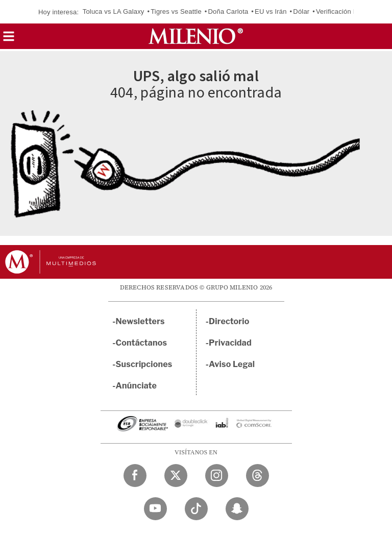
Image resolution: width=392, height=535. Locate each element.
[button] (9, 40)
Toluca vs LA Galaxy (114, 11)
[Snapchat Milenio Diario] (237, 509)
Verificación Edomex (347, 11)
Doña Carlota (228, 11)
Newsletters (140, 321)
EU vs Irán (271, 11)
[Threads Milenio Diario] (258, 476)
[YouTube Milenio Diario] (155, 509)
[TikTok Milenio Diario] (196, 509)
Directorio (229, 321)
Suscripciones (144, 364)
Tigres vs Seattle (176, 11)
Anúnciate (136, 386)
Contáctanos (142, 343)
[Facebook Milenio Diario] (135, 476)
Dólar (301, 11)
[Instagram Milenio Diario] (217, 476)
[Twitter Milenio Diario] (176, 476)
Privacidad (230, 343)
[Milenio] (196, 36)
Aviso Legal (232, 364)
